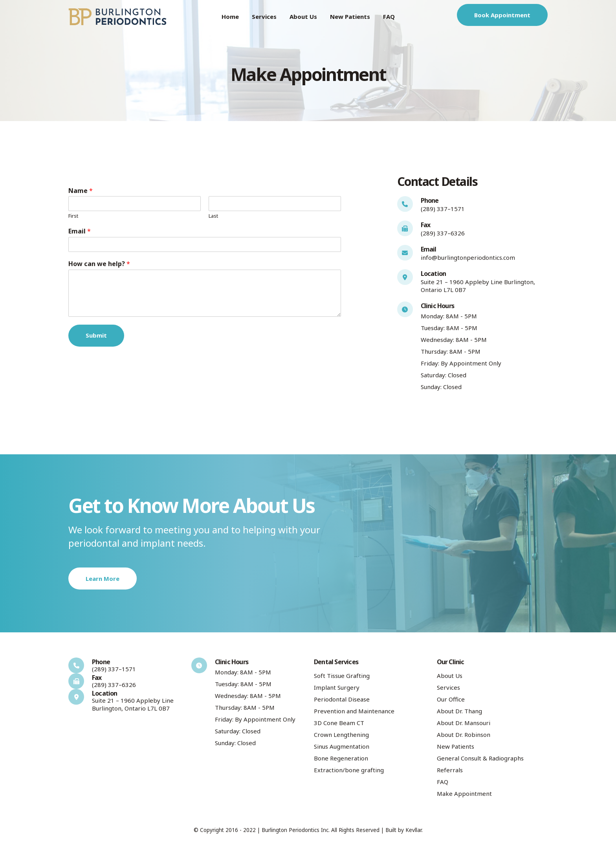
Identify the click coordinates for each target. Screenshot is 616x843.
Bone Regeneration (341, 758)
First (73, 216)
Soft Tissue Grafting (342, 676)
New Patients (350, 17)
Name (81, 191)
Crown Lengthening (341, 735)
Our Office (451, 699)
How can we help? (99, 264)
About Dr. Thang (459, 711)
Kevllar (413, 830)
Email (80, 231)
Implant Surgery (337, 687)
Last (213, 216)
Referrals (450, 770)
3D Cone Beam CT (339, 723)
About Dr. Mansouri (464, 723)
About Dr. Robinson (464, 735)
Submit (96, 335)
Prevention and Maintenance (354, 711)
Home (230, 17)
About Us (303, 17)
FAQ (389, 17)
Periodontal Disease (342, 699)
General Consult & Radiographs (480, 758)
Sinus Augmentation (342, 746)
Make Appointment (464, 793)
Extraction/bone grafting (349, 770)
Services (264, 17)
